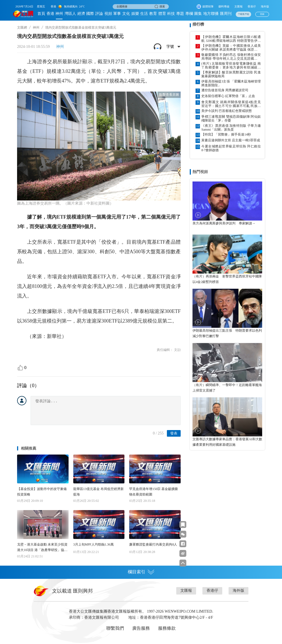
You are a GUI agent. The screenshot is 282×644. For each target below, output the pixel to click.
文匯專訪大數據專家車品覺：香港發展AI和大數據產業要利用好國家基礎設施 (227, 442)
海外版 (265, 6)
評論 (99, 14)
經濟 (81, 14)
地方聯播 (211, 14)
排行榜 (198, 24)
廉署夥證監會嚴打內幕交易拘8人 (153, 544)
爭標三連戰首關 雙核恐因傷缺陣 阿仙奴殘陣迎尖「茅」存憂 (231, 119)
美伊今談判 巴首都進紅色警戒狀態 (227, 111)
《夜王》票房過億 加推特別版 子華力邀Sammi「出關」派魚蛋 (231, 128)
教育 (153, 14)
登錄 (262, 14)
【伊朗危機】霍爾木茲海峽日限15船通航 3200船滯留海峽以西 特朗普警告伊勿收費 (231, 39)
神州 (59, 14)
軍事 (117, 14)
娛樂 (135, 14)
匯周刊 (226, 14)
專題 (180, 14)
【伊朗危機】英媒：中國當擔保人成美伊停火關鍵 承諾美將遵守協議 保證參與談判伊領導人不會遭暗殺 (231, 48)
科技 (171, 14)
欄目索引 (141, 572)
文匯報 (238, 6)
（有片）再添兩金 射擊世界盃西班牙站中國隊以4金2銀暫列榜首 (227, 279)
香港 (50, 14)
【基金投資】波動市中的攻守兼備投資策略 (42, 492)
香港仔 (252, 6)
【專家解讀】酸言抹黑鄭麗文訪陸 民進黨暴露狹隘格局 (231, 74)
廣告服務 (141, 628)
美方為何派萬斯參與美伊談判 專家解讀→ (224, 223)
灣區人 (70, 14)
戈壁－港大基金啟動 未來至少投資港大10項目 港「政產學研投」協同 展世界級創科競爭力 (42, 548)
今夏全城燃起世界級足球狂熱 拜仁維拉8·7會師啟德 (231, 148)
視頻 (108, 14)
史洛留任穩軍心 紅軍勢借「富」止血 (228, 96)
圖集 (198, 14)
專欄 (189, 14)
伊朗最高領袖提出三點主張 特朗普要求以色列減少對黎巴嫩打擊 (227, 333)
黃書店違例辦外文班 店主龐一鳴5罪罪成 (231, 140)
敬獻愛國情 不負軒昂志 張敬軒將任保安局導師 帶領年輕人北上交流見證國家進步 (231, 57)
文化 (126, 14)
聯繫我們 (115, 628)
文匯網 (22, 27)
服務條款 (167, 628)
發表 (174, 433)
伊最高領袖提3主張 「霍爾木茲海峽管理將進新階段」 (231, 83)
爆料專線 (224, 6)
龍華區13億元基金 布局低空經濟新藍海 (98, 492)
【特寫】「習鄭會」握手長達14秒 (226, 134)
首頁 (41, 14)
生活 (144, 14)
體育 (162, 14)
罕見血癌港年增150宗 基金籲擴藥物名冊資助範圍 (154, 492)
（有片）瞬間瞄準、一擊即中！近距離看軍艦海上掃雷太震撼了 (227, 388)
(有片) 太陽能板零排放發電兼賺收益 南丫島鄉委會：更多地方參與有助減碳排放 (231, 65)
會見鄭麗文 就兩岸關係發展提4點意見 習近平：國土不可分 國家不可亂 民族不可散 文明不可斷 (231, 104)
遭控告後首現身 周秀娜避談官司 (225, 90)
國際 (90, 14)
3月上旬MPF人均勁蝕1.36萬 (93, 544)
